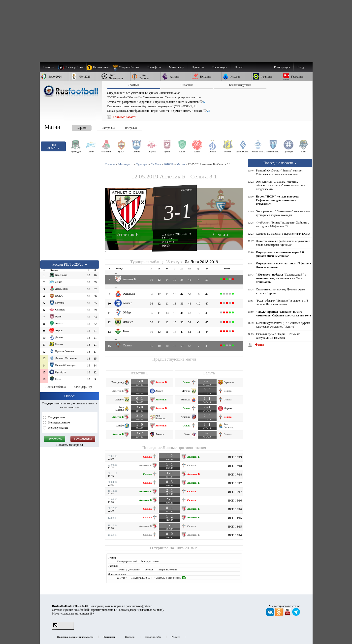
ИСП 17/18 (235, 466)
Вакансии (130, 637)
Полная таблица (55, 387)
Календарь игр (83, 387)
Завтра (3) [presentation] (108, 128)
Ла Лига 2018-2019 (176, 234)
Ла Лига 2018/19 (184, 548)
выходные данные (151, 610)
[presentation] (77, 127)
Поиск (239, 67)
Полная (121, 569)
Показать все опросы (70, 445)
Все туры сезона (150, 561)
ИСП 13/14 (235, 535)
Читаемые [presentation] (187, 85)
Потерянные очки (167, 569)
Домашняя (134, 569)
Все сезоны (177, 578)
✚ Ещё (259, 345)
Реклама (176, 637)
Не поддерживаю (59, 422)
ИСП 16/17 (235, 483)
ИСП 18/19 (235, 457)
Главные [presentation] (134, 85)
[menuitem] (128, 67)
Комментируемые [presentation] (240, 85)
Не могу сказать (58, 428)
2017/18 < (122, 578)
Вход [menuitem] (301, 67)
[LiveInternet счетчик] (63, 629)
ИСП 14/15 (235, 518)
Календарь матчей (127, 561)
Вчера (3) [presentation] (131, 128)
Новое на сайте (153, 637)
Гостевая (149, 569)
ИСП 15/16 (235, 501)
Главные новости (125, 117)
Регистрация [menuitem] (282, 67)
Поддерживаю (57, 417)
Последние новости (280, 163)
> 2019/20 (159, 578)
